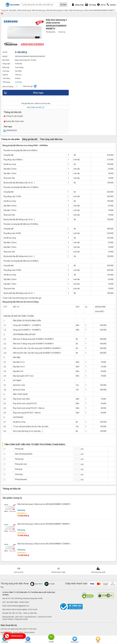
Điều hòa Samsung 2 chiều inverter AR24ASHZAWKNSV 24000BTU (44, 504)
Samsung (21, 510)
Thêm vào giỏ (30, 86)
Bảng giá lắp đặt (30, 139)
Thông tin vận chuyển (13, 116)
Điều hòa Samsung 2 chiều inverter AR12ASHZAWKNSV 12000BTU (44, 544)
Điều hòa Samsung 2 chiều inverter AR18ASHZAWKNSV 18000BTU (44, 524)
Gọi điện (51, 637)
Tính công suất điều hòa (51, 139)
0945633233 (10, 130)
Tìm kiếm (63, 5)
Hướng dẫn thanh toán (14, 121)
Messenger (75, 640)
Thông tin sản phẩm (11, 139)
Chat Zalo (28, 640)
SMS (98, 640)
